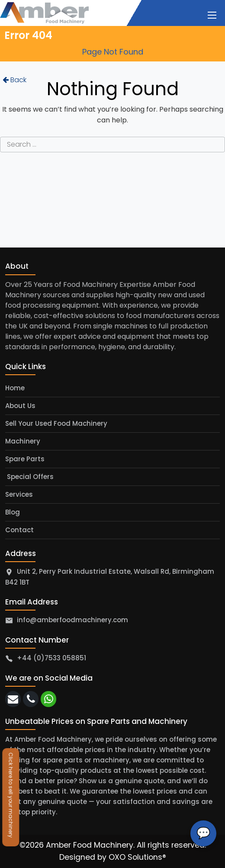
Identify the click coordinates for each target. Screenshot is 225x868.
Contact (19, 530)
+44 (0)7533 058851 (51, 658)
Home (15, 388)
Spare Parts (25, 459)
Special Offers (29, 477)
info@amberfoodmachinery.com (72, 620)
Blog (13, 512)
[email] (13, 699)
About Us (20, 406)
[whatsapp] (48, 699)
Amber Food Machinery (90, 845)
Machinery (23, 441)
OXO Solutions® (137, 857)
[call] (31, 699)
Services (19, 494)
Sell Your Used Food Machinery (56, 423)
